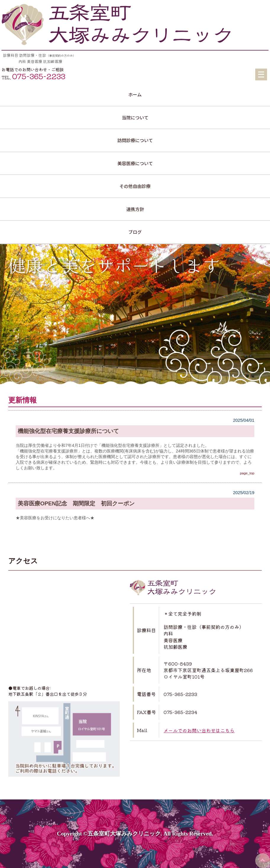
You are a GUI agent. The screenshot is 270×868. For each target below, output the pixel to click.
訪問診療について (135, 140)
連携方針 (135, 209)
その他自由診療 (135, 186)
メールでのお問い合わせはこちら (199, 730)
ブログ (135, 232)
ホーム (135, 94)
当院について (135, 117)
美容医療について (135, 163)
